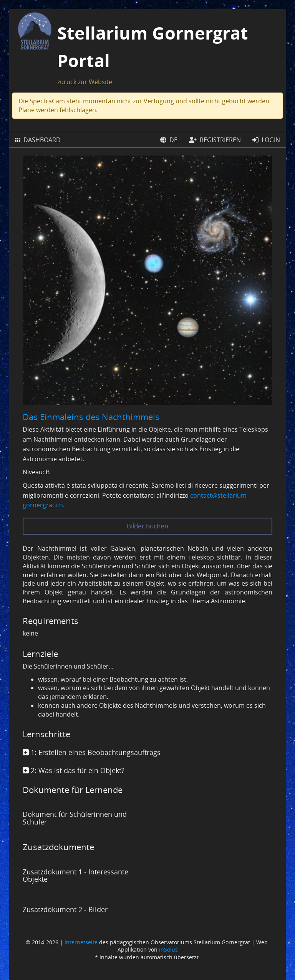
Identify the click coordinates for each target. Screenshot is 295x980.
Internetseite (81, 942)
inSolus (168, 949)
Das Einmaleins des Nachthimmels (91, 417)
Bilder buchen (147, 526)
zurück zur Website (85, 82)
